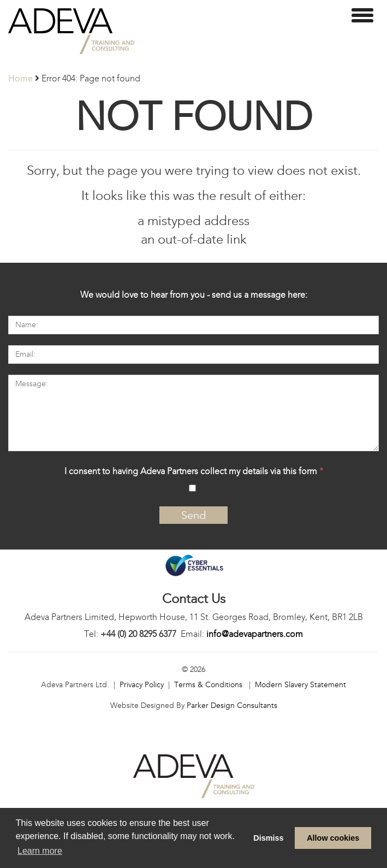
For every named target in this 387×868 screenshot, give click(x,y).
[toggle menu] (362, 15)
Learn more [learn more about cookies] (40, 851)
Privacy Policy (142, 685)
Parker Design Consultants (232, 705)
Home (20, 78)
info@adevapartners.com (255, 634)
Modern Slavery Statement (300, 685)
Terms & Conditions (208, 685)
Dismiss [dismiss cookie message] (268, 838)
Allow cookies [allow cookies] (333, 838)
